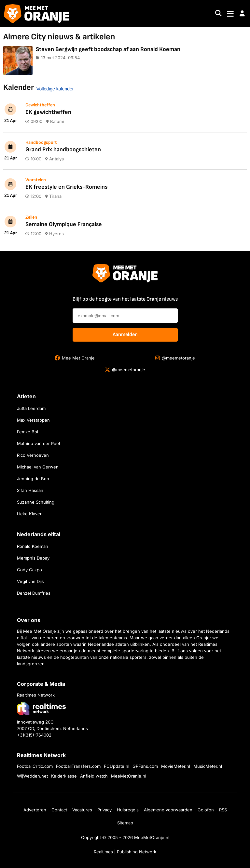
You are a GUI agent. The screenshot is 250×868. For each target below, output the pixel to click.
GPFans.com (145, 766)
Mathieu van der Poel (38, 443)
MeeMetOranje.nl (129, 776)
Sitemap (125, 823)
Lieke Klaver (29, 514)
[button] (242, 14)
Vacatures (82, 810)
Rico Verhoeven (33, 455)
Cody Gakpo (29, 570)
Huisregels (128, 810)
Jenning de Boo (33, 479)
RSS (223, 810)
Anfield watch (94, 776)
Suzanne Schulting (36, 502)
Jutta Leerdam (31, 408)
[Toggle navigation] (230, 14)
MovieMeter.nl (176, 766)
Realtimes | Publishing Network (125, 852)
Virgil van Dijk (30, 581)
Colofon (206, 810)
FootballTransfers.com (78, 766)
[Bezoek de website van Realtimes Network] (41, 708)
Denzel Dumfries (34, 593)
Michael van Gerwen (38, 467)
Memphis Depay (33, 558)
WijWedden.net (32, 776)
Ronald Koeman (33, 546)
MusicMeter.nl (208, 766)
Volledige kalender (55, 89)
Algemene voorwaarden (168, 810)
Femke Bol (28, 432)
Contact (59, 810)
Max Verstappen (33, 420)
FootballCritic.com (35, 766)
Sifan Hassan (30, 490)
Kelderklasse (64, 776)
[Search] (218, 14)
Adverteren (35, 810)
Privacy (104, 810)
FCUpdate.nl (117, 766)
